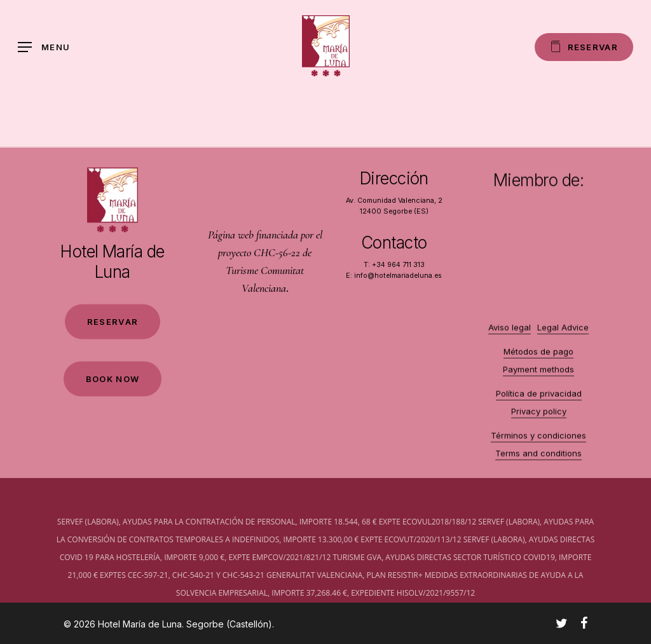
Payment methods (538, 377)
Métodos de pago (538, 359)
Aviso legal (510, 335)
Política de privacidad (539, 401)
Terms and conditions (538, 461)
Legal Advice (563, 335)
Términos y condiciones (538, 443)
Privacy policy (539, 419)
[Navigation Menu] (44, 47)
